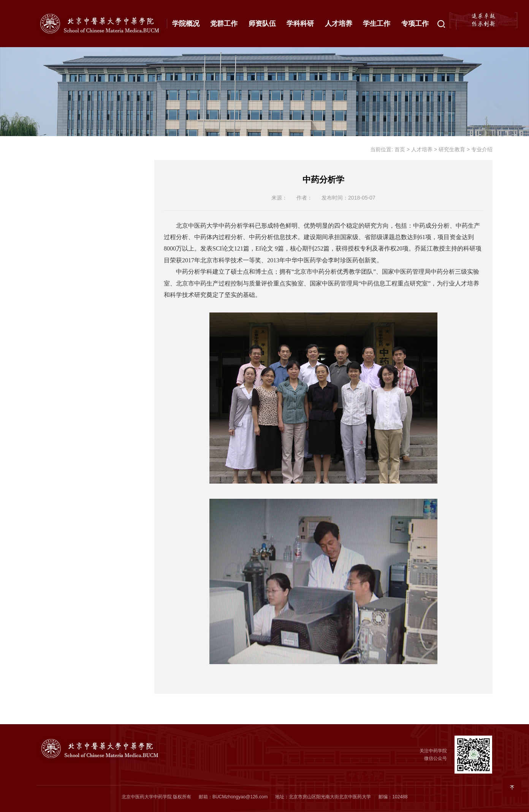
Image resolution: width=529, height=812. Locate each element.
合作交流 (59, 319)
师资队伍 (262, 24)
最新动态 (59, 173)
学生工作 (377, 24)
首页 (400, 149)
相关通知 (86, 279)
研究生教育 (63, 223)
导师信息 (86, 262)
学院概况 (186, 24)
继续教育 (59, 343)
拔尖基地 (59, 368)
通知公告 (59, 149)
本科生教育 (63, 198)
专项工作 (415, 24)
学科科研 (300, 24)
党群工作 (224, 24)
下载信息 (86, 297)
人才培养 (339, 24)
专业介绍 (86, 244)
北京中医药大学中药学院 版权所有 (156, 797)
